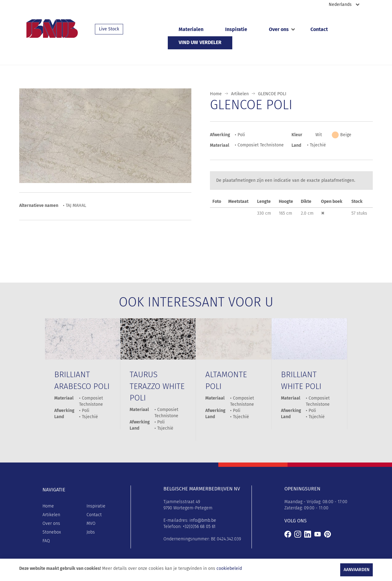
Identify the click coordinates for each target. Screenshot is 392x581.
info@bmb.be (203, 520)
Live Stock (109, 29)
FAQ (46, 541)
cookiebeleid (229, 568)
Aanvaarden (356, 570)
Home (216, 94)
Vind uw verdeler (200, 42)
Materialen (191, 29)
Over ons (279, 29)
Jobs (91, 532)
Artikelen (240, 94)
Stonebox (52, 532)
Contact (319, 29)
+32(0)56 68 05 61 (199, 527)
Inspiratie (236, 29)
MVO (91, 523)
